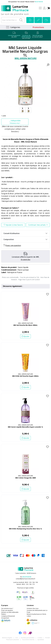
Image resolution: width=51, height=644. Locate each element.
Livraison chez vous (33, 608)
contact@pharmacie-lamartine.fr (25, 579)
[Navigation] (13, 27)
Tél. (26, 577)
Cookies (40, 638)
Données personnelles (28, 638)
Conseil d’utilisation (12, 233)
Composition (9, 239)
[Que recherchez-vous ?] (10, 20)
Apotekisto (41, 640)
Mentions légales (7, 638)
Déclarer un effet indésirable (10, 612)
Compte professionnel (8, 616)
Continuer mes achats (38, 225)
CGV (17, 638)
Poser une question (7, 610)
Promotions (38, 27)
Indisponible (15, 122)
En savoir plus (26, 259)
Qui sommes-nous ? (7, 608)
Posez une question (12, 245)
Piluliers (4, 614)
